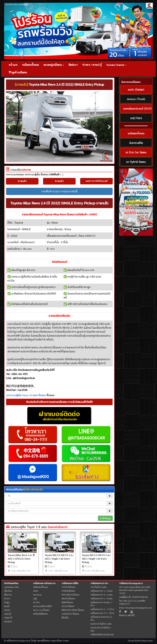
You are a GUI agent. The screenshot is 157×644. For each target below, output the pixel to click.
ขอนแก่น (8, 621)
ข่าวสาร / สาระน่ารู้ (92, 65)
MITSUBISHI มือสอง (70, 595)
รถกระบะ (37, 595)
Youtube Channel (116, 65)
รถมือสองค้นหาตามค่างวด (102, 634)
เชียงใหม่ (8, 591)
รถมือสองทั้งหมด (30, 65)
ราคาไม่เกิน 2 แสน (98, 587)
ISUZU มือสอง (68, 606)
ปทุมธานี (8, 618)
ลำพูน (7, 602)
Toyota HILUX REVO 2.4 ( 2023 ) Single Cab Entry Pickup (59, 559)
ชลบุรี (7, 606)
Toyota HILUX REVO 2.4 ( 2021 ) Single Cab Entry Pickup (96, 559)
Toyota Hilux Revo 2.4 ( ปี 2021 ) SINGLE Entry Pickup (21, 559)
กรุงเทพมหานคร (11, 587)
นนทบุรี (8, 614)
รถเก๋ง (35, 591)
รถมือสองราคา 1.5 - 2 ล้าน (102, 613)
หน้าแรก (13, 65)
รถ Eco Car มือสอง (41, 610)
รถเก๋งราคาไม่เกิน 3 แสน (101, 624)
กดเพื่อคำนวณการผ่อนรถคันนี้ (59, 191)
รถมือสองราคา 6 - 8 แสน (101, 598)
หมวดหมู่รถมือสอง (54, 65)
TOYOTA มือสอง (69, 587)
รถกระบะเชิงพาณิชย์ (42, 606)
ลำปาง (7, 598)
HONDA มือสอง (68, 591)
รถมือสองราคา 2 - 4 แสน (101, 591)
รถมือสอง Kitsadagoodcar (131, 583)
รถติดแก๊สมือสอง (40, 614)
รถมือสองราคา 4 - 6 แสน (101, 595)
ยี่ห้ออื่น (65, 618)
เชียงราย (8, 595)
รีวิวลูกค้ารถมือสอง (18, 72)
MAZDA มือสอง (68, 598)
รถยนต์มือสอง (43, 640)
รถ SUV (36, 602)
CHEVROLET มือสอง (70, 614)
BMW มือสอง (67, 602)
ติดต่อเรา (73, 65)
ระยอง (7, 610)
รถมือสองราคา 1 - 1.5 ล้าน (102, 609)
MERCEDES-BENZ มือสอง (73, 610)
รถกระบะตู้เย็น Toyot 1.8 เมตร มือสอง (26, 395)
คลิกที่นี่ (131, 615)
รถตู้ (35, 598)
